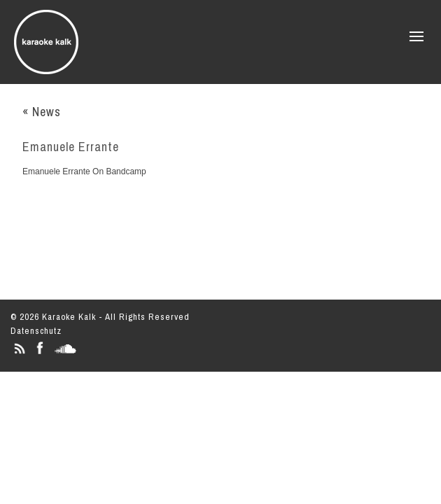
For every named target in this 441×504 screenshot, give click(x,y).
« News (42, 112)
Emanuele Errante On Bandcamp (84, 171)
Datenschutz (36, 331)
